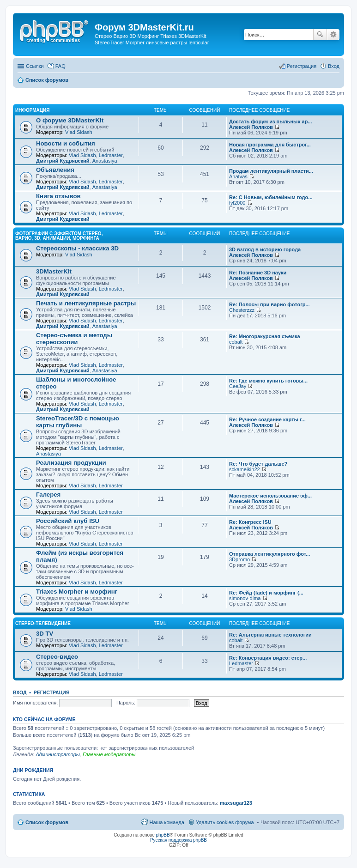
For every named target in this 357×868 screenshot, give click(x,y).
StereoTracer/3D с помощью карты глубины (78, 422)
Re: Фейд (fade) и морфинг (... (266, 593)
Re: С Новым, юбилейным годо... (271, 197)
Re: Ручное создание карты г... (267, 419)
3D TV (45, 634)
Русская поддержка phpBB (178, 840)
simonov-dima (245, 598)
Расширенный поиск (333, 35)
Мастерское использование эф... (270, 496)
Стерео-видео (57, 657)
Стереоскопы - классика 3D (77, 248)
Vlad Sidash (79, 132)
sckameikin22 (245, 469)
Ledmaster (111, 155)
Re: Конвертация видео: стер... (268, 658)
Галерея (48, 495)
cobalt (236, 342)
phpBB (163, 835)
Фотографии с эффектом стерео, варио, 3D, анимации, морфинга (59, 236)
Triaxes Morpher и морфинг (77, 592)
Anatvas (238, 176)
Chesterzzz (242, 310)
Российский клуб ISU (68, 521)
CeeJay (238, 386)
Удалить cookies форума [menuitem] (225, 822)
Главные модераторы (109, 754)
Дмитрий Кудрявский (63, 161)
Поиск (320, 35)
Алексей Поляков (251, 127)
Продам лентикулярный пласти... (271, 171)
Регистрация (52, 692)
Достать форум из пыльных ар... (271, 121)
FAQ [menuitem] (61, 66)
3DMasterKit (54, 271)
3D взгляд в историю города (265, 249)
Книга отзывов (58, 196)
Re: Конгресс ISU (250, 522)
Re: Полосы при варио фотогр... (269, 304)
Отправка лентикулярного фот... (269, 554)
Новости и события (66, 143)
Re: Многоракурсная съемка (265, 336)
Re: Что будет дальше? (258, 464)
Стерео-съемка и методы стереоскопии (74, 339)
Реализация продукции (71, 463)
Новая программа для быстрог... (270, 145)
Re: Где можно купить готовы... (268, 381)
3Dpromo (239, 559)
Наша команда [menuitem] (166, 822)
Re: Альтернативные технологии (270, 635)
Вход (20, 692)
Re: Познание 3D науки (258, 273)
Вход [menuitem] (334, 66)
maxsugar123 (236, 803)
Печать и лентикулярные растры (86, 303)
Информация (33, 110)
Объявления (55, 170)
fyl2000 (237, 203)
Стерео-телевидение (43, 623)
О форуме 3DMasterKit (70, 120)
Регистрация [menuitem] (302, 66)
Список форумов (47, 822)
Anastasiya (105, 161)
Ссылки (35, 66)
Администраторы (57, 754)
